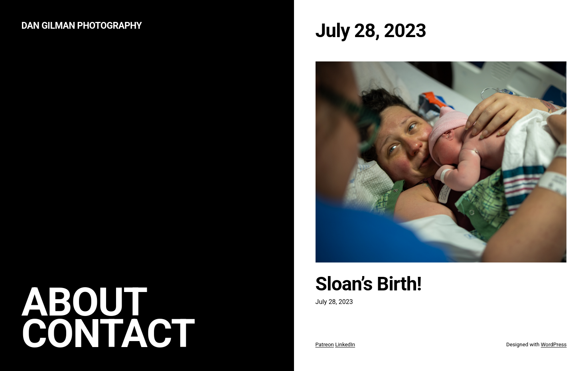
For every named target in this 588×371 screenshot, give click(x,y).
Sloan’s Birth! (369, 284)
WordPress (554, 344)
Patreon (325, 344)
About (84, 302)
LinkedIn (345, 344)
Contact (108, 334)
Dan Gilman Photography (82, 26)
